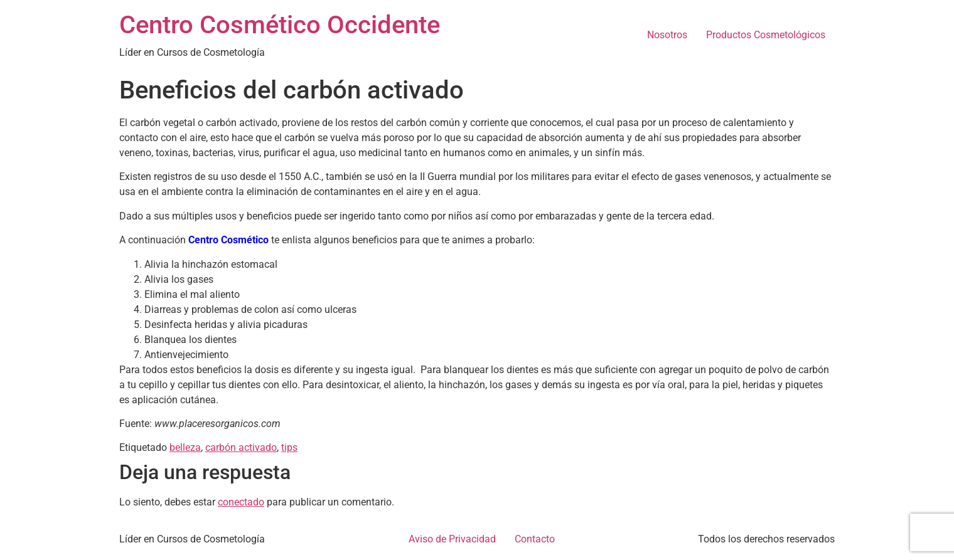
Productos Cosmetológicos (766, 35)
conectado (241, 502)
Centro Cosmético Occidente (280, 25)
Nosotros (667, 35)
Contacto (535, 539)
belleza (185, 447)
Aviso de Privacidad (452, 539)
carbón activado (241, 447)
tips (289, 447)
